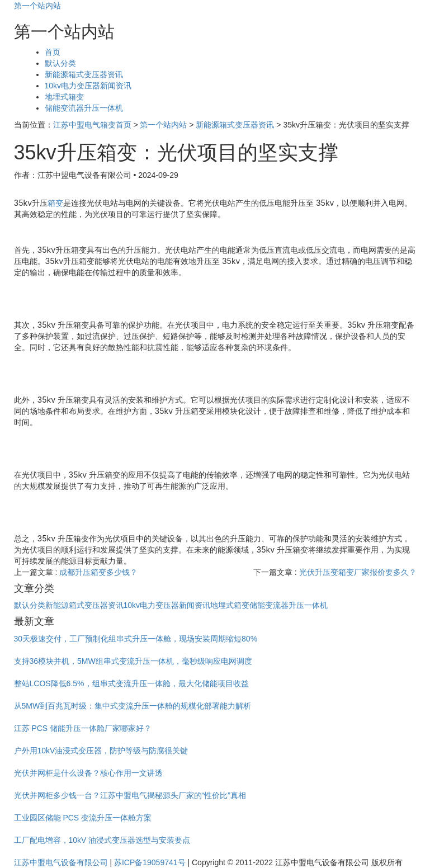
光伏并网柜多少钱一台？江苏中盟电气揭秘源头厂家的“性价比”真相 (130, 795)
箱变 (55, 203)
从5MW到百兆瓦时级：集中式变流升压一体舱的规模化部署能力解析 (133, 706)
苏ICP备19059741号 (150, 862)
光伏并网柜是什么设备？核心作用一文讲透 (88, 773)
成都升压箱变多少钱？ (98, 572)
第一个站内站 (37, 6)
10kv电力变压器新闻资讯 (88, 86)
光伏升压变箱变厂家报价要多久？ (358, 572)
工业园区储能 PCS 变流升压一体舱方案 (83, 818)
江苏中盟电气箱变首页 (92, 125)
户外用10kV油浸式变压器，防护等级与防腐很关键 (101, 751)
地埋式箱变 (64, 97)
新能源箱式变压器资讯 (84, 74)
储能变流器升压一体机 (84, 108)
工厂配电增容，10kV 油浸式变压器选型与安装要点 (102, 840)
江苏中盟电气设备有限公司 (61, 862)
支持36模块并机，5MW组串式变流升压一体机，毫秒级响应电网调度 (133, 661)
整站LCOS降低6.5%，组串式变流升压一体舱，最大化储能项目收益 (131, 683)
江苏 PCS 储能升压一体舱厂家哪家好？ (83, 728)
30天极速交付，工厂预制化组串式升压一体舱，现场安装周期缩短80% (136, 639)
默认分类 (60, 63)
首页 (53, 52)
